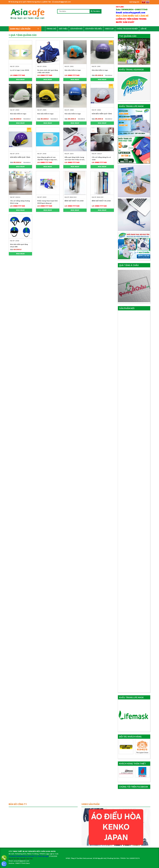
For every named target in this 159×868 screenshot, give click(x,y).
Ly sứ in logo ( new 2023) (20, 70)
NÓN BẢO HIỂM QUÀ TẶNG (102, 114)
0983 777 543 (19, 75)
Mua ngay (20, 79)
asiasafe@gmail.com (61, 2)
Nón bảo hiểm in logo (73, 70)
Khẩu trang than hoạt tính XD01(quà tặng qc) (47, 202)
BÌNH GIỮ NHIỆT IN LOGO (74, 201)
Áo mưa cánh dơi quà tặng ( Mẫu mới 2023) (48, 71)
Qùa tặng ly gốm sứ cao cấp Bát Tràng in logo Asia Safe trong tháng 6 (47, 160)
